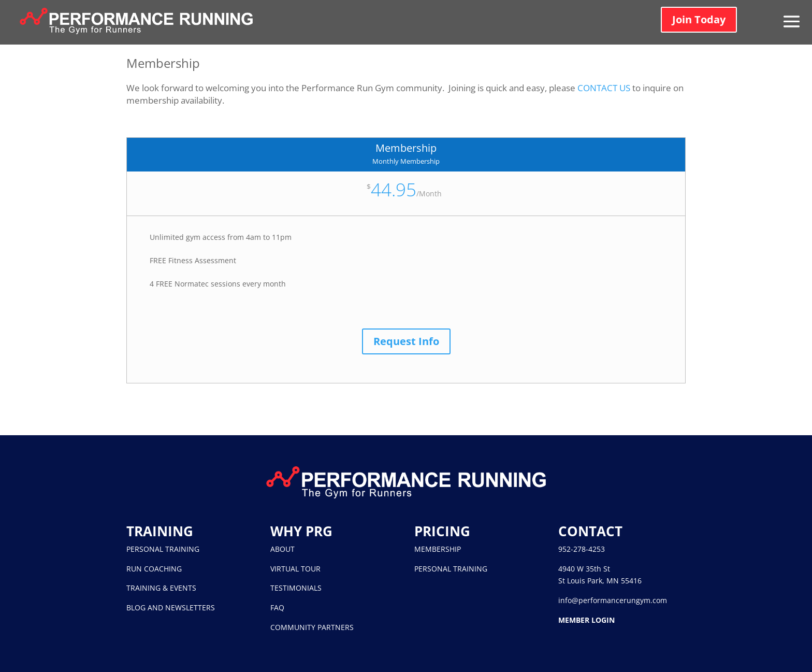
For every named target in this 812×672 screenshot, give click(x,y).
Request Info (406, 341)
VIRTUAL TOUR (295, 569)
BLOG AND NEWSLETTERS (171, 607)
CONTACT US (604, 88)
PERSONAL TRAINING (163, 549)
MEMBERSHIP (438, 549)
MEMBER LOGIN (586, 620)
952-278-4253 (582, 549)
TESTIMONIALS (296, 588)
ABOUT (282, 549)
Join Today (699, 19)
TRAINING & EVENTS (161, 588)
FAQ (277, 607)
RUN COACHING (154, 569)
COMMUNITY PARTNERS (312, 627)
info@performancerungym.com (613, 600)
